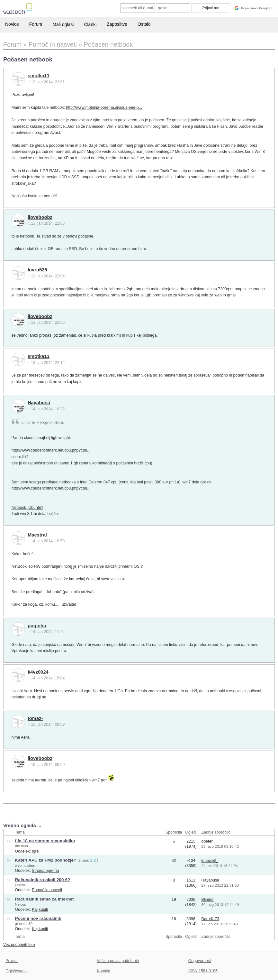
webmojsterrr (25, 865)
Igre (35, 851)
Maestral (37, 535)
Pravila (12, 961)
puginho (37, 626)
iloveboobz (40, 217)
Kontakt (104, 971)
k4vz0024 (38, 672)
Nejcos (21, 904)
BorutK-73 (210, 919)
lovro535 (37, 270)
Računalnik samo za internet (45, 899)
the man (22, 846)
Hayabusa (39, 403)
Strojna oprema (45, 871)
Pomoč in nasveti (47, 890)
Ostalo (144, 24)
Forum (36, 24)
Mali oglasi (63, 24)
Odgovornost (200, 961)
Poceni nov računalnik (38, 918)
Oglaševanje (16, 971)
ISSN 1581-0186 (203, 971)
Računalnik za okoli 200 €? (43, 880)
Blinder (208, 900)
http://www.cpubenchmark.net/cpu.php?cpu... (51, 450)
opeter (207, 841)
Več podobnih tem (19, 945)
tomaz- (35, 718)
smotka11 (39, 76)
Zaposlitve (117, 24)
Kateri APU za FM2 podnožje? (46, 860)
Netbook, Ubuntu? (27, 508)
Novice (12, 24)
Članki (90, 24)
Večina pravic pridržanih (118, 961)
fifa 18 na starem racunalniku (45, 841)
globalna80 (24, 924)
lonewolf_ (210, 861)
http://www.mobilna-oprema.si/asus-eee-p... (104, 107)
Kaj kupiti (40, 910)
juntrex (20, 885)
